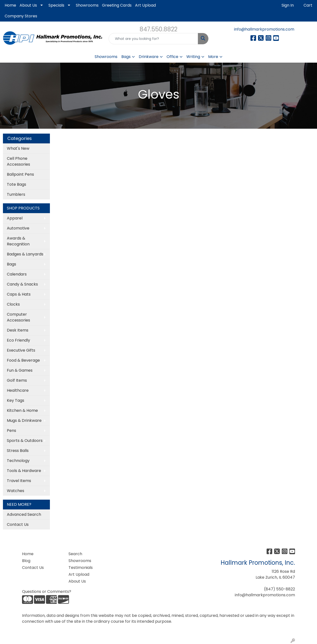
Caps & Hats (19, 294)
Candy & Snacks (22, 284)
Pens (11, 431)
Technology (18, 461)
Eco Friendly (18, 340)
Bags (126, 57)
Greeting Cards (117, 5)
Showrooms (87, 5)
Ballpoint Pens (20, 174)
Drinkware (149, 57)
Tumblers (16, 194)
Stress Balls (18, 451)
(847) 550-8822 (279, 589)
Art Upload (145, 5)
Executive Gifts (21, 350)
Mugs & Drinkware (24, 420)
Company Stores (21, 16)
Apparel (15, 218)
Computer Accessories (18, 317)
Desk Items (18, 330)
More (213, 57)
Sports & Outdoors (25, 441)
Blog (26, 561)
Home (10, 5)
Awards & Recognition (18, 241)
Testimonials (81, 568)
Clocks (13, 304)
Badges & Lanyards (25, 254)
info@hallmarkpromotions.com (264, 29)
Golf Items (17, 380)
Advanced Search (24, 514)
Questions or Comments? (47, 592)
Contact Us (18, 524)
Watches (16, 491)
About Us (28, 5)
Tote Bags (17, 184)
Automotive (18, 228)
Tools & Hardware (24, 471)
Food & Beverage (23, 360)
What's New (18, 148)
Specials (56, 5)
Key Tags (16, 400)
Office (172, 57)
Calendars (17, 274)
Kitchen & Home (22, 410)
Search (75, 554)
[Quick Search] (153, 39)
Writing (193, 57)
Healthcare (18, 390)
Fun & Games (20, 370)
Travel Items (19, 481)
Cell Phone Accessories (18, 161)
